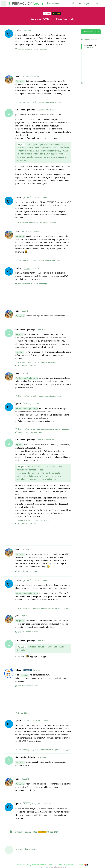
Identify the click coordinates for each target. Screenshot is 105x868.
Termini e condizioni (55, 865)
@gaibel (20, 352)
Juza (23, 145)
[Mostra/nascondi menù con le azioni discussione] (99, 32)
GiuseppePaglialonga (28, 378)
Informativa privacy (24, 865)
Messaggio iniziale (89, 39)
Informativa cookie (39, 865)
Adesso (85, 83)
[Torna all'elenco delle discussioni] (3, 3)
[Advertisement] (43, 63)
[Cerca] (73, 3)
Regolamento (69, 865)
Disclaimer (79, 865)
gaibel (21, 81)
